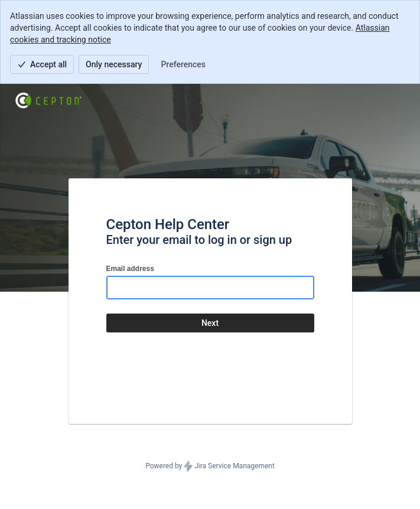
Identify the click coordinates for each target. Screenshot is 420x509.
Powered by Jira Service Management (210, 466)
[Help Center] (48, 100)
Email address (130, 269)
